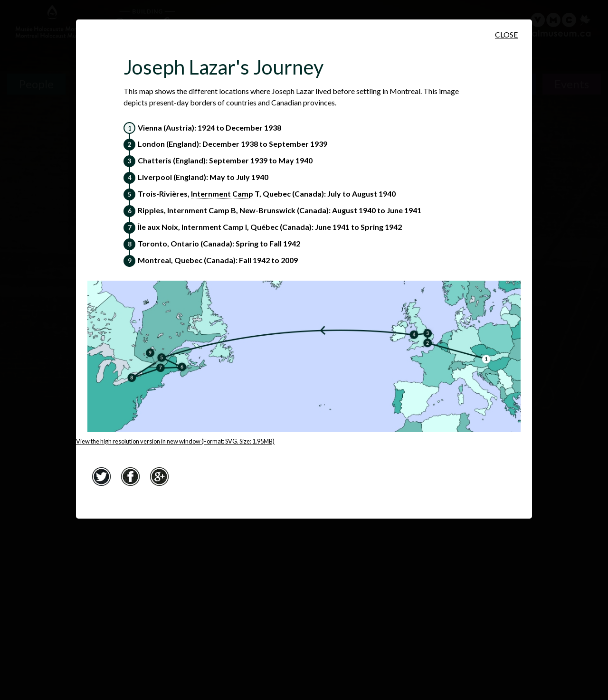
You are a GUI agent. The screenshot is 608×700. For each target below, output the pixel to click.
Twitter (101, 477)
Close (506, 34)
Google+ (159, 477)
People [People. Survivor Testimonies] (36, 84)
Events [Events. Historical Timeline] (572, 84)
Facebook (130, 477)
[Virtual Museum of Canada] (552, 25)
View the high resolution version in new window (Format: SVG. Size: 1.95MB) (175, 441)
